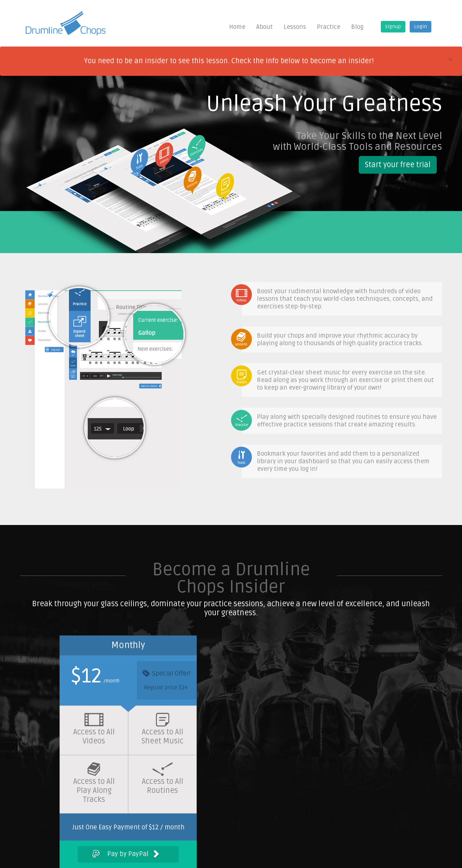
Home (237, 27)
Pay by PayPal (126, 854)
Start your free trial (398, 165)
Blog (357, 27)
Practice (329, 27)
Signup (393, 27)
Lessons (295, 27)
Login (420, 27)
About (265, 27)
